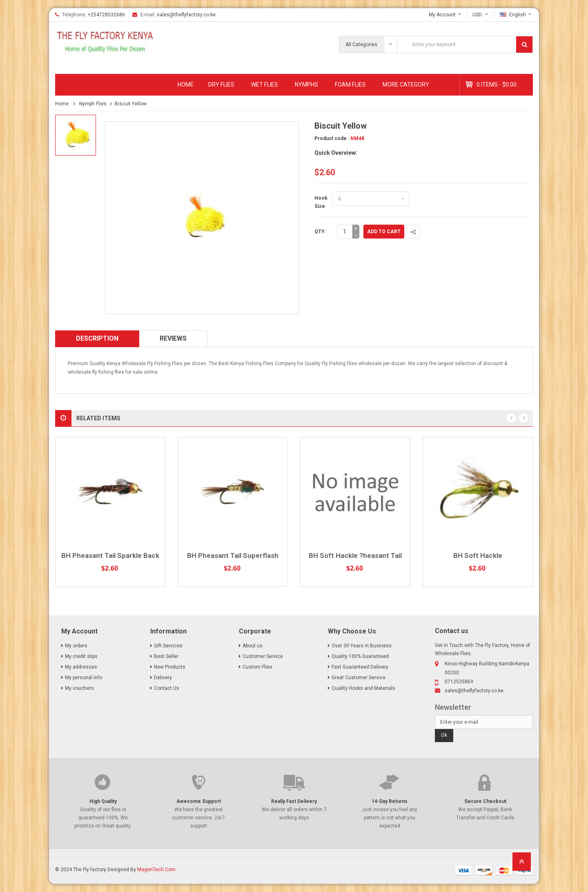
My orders (76, 646)
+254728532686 (106, 15)
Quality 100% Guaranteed (360, 656)
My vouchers (79, 688)
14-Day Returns (390, 801)
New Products (170, 667)
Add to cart (384, 232)
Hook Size (321, 202)
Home (186, 85)
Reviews (173, 338)
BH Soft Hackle (478, 555)
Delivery (163, 678)
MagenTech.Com (156, 870)
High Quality (103, 801)
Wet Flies (265, 85)
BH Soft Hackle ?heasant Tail (355, 555)
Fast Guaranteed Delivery (360, 667)
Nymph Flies (93, 104)
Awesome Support (199, 801)
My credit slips (81, 656)
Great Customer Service (359, 678)
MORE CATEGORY (406, 85)
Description (97, 338)
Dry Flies (221, 85)
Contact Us (167, 688)
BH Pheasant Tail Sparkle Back (110, 555)
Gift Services (168, 646)
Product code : (332, 138)
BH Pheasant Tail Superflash (233, 555)
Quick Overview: (336, 153)
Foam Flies (350, 85)
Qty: (320, 232)
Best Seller (166, 656)
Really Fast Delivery (294, 801)
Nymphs (306, 85)
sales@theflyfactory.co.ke (186, 15)
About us (253, 646)
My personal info (84, 678)
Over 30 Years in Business (362, 646)
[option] (76, 135)
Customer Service (263, 656)
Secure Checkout (485, 801)
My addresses (81, 667)
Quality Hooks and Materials (363, 688)
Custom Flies (257, 667)
